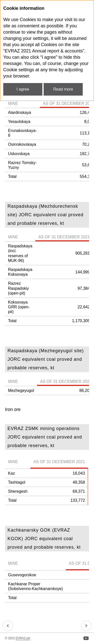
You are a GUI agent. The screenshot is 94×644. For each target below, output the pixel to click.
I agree (23, 89)
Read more (63, 89)
